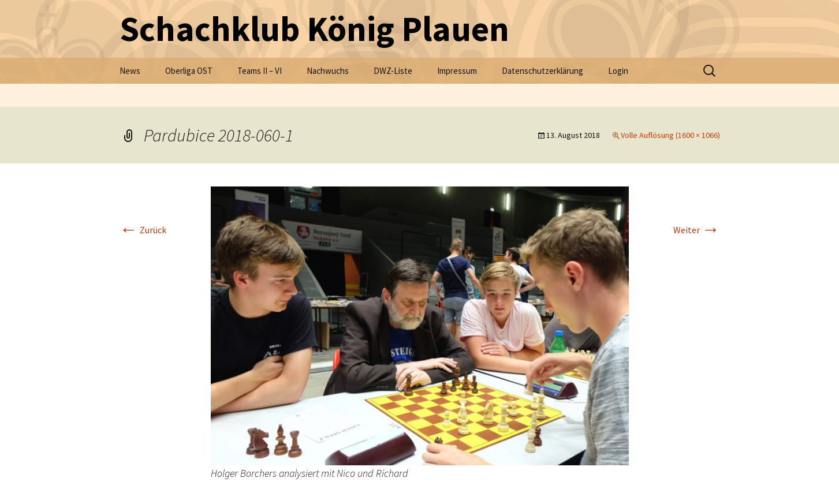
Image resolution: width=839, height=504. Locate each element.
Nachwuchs (328, 71)
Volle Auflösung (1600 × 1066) (670, 135)
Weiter (697, 230)
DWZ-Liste (393, 71)
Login (618, 71)
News (130, 71)
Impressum (457, 71)
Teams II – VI (260, 71)
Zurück (143, 230)
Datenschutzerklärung (542, 71)
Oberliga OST (189, 71)
